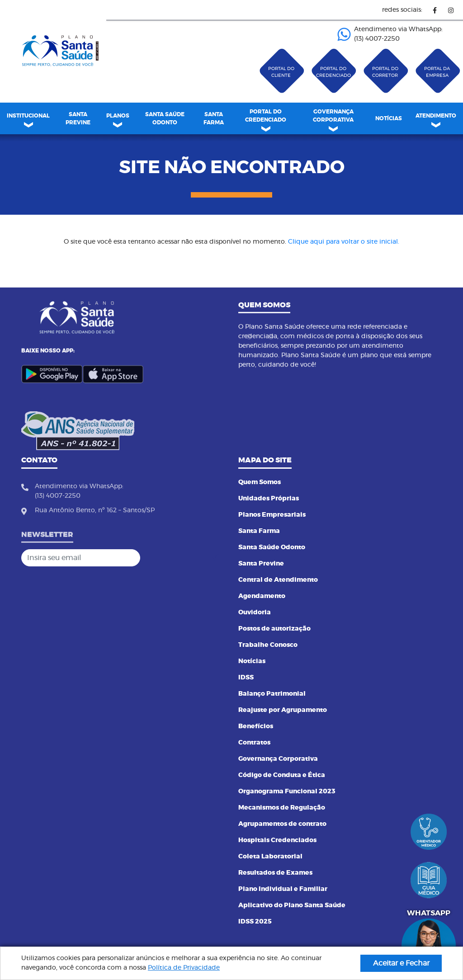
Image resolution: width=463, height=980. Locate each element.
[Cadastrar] (215, 558)
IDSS (246, 678)
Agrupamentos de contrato (282, 824)
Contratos (254, 743)
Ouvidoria (255, 612)
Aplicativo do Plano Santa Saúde (292, 905)
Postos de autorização (274, 629)
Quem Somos (260, 482)
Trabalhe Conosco (268, 645)
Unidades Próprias (269, 499)
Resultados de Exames (275, 873)
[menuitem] (78, 118)
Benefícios (256, 726)
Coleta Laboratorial (270, 857)
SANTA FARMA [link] (214, 118)
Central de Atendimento (278, 580)
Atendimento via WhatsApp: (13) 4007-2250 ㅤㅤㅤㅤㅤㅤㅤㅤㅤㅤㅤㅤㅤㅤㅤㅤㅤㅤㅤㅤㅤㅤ (390, 34)
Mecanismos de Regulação (282, 808)
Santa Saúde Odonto (272, 547)
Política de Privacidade (184, 968)
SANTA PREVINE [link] (78, 118)
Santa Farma (259, 531)
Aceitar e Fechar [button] (401, 963)
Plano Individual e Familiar (283, 889)
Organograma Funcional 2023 (287, 792)
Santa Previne (261, 564)
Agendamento (262, 596)
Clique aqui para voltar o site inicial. (344, 242)
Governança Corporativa (278, 759)
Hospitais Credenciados (277, 840)
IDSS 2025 (255, 922)
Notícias (252, 661)
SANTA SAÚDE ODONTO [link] (165, 118)
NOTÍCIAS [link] (389, 118)
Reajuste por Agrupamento (283, 710)
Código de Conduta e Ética (282, 775)
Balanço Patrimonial (272, 694)
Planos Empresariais (272, 515)
